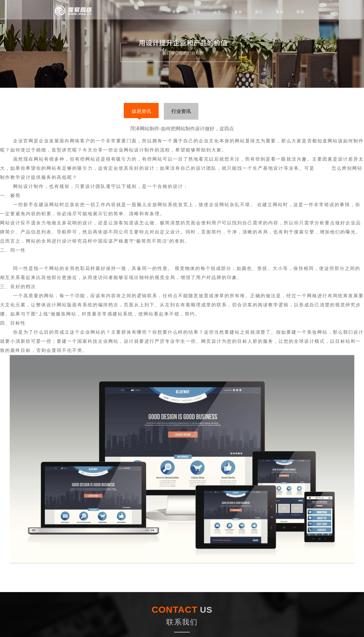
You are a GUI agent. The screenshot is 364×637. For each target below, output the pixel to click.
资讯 (280, 12)
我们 (259, 12)
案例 (238, 12)
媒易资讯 (141, 111)
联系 (301, 12)
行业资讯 (181, 111)
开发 (197, 12)
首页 (176, 12)
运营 (217, 12)
